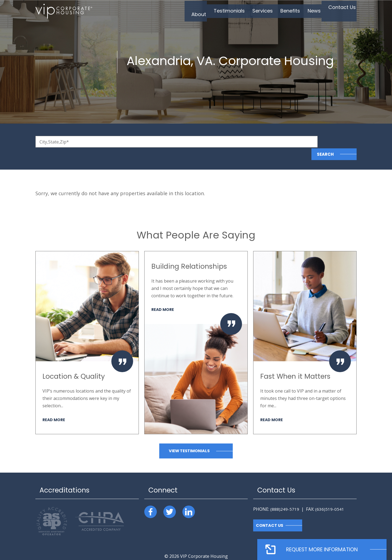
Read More (54, 407)
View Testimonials (189, 439)
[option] (87, 330)
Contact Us (270, 513)
